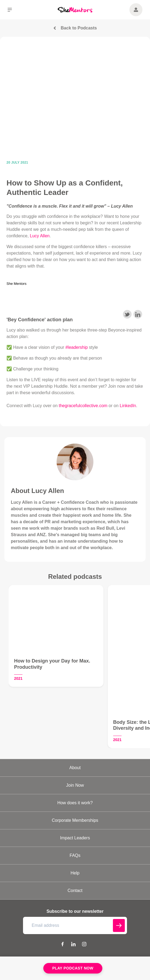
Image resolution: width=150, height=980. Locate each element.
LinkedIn (128, 406)
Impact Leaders (75, 838)
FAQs (75, 855)
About (75, 768)
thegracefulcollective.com (83, 406)
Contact (75, 891)
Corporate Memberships (75, 820)
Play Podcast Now (73, 968)
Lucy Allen (40, 236)
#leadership (76, 347)
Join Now (75, 785)
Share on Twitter (127, 314)
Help (75, 873)
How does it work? (75, 803)
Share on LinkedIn (138, 314)
